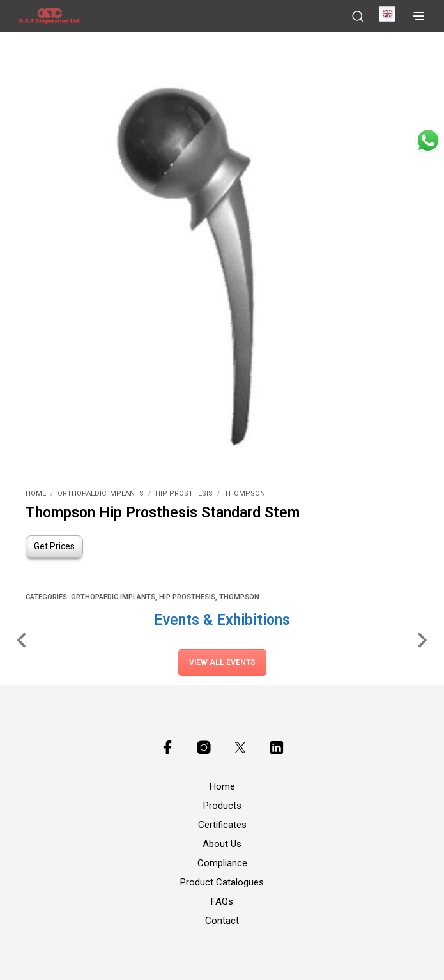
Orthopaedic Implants (101, 494)
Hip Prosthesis (184, 494)
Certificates (222, 825)
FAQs (222, 901)
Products (222, 806)
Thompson (245, 494)
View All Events (222, 662)
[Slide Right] (422, 639)
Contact (222, 921)
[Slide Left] (22, 639)
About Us (222, 844)
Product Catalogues (222, 882)
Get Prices (54, 546)
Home (36, 494)
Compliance (222, 863)
